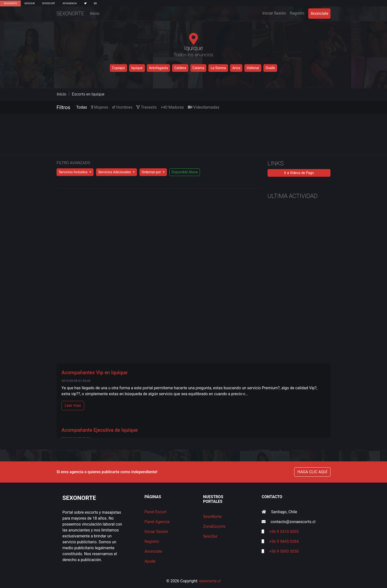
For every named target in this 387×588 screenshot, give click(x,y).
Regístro (152, 541)
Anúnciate (319, 13)
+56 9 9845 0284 (284, 541)
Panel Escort (155, 512)
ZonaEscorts (214, 526)
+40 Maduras (172, 107)
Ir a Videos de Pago (299, 173)
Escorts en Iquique (88, 94)
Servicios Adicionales (115, 172)
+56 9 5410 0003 (284, 532)
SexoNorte (10, 3)
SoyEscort (48, 3)
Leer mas (73, 405)
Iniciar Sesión (275, 13)
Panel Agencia (157, 522)
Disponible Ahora (185, 172)
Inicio (95, 13)
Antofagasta (159, 68)
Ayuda (150, 561)
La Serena (218, 68)
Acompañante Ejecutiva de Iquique (100, 430)
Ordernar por (152, 172)
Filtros (63, 107)
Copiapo (118, 68)
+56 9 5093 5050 (284, 551)
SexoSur (29, 3)
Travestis (146, 107)
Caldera (180, 68)
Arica (236, 68)
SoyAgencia (70, 3)
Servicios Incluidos (74, 172)
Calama (198, 68)
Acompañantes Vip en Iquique (95, 372)
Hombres (122, 107)
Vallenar (253, 68)
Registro (297, 13)
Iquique (137, 68)
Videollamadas (204, 107)
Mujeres (100, 107)
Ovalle (270, 68)
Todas (82, 107)
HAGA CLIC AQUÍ (312, 472)
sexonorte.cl (210, 581)
